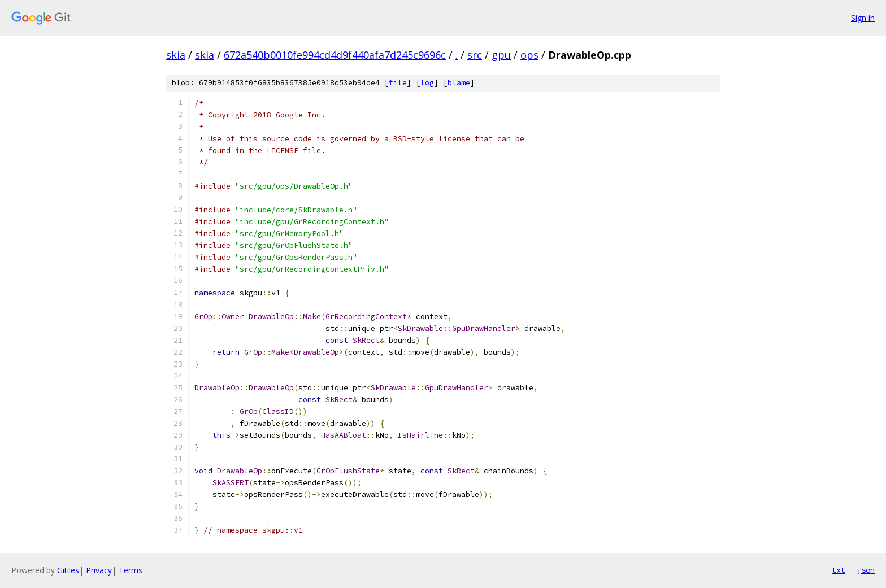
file (398, 83)
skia (176, 55)
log (427, 83)
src (475, 55)
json (866, 570)
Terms (131, 570)
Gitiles (68, 570)
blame (459, 83)
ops (529, 55)
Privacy (99, 570)
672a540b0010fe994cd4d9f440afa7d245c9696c (335, 55)
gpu (501, 55)
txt (839, 570)
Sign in (863, 18)
